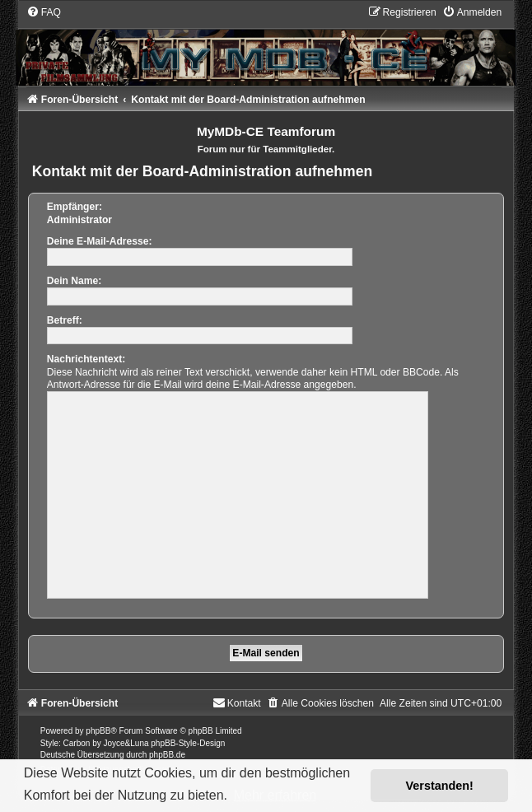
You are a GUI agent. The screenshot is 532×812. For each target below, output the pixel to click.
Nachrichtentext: (86, 359)
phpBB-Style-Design (188, 743)
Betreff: (65, 320)
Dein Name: (75, 281)
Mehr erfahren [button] (275, 795)
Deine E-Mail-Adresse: (100, 241)
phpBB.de (167, 755)
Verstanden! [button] (440, 786)
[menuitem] (44, 12)
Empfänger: (75, 207)
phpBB (98, 731)
